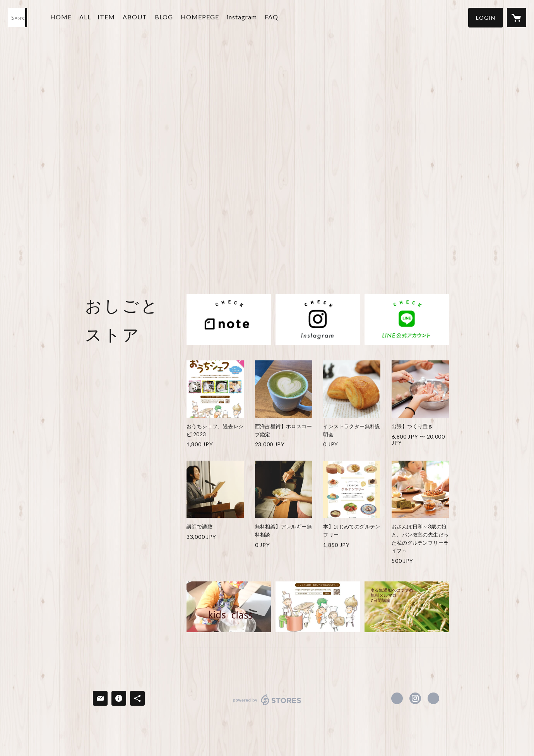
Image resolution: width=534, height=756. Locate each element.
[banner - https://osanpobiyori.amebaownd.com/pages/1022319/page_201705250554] (229, 607)
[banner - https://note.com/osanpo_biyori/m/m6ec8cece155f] (229, 320)
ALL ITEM (97, 17)
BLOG (164, 17)
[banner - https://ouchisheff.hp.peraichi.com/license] (318, 607)
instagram (242, 17)
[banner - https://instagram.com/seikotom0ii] (318, 320)
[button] (486, 18)
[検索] (17, 17)
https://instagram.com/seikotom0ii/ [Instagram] (415, 698)
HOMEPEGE (200, 17)
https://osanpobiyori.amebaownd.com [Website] (433, 698)
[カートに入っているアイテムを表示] (517, 17)
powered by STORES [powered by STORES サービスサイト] (267, 705)
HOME (61, 17)
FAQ (271, 17)
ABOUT (135, 17)
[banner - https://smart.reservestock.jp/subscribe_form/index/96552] (407, 607)
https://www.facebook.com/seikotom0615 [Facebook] (397, 698)
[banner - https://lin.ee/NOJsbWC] (407, 320)
